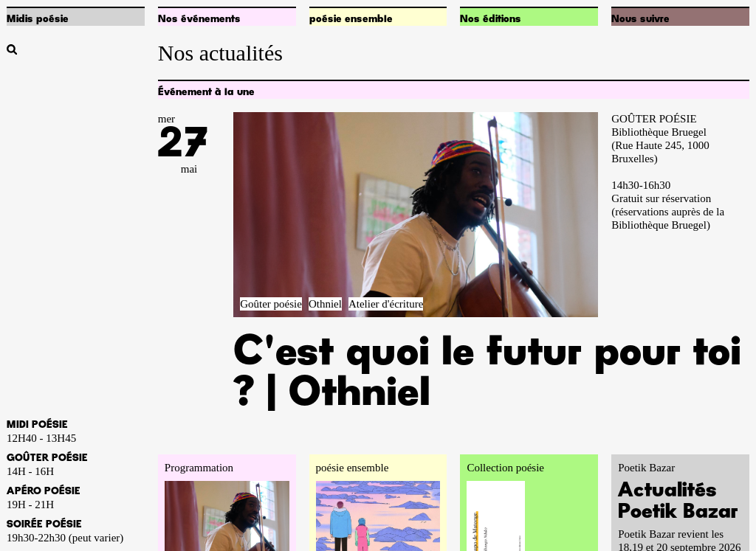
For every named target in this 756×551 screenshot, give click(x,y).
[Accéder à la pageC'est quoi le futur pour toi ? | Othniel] (416, 215)
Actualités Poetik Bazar (678, 502)
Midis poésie (38, 19)
